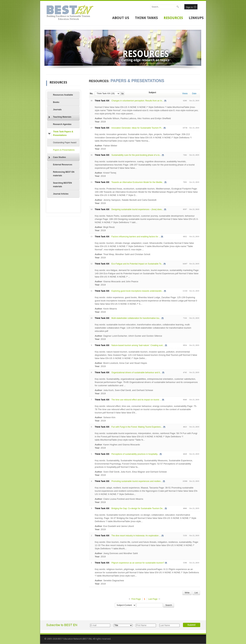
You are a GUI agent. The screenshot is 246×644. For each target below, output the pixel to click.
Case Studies (57, 157)
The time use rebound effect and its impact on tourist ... (136, 400)
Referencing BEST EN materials (64, 174)
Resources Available (63, 95)
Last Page (153, 599)
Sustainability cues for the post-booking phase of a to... (136, 155)
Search (169, 605)
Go (122, 94)
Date (194, 94)
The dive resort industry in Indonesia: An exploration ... (136, 536)
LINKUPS (196, 18)
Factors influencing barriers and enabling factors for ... (136, 237)
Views (185, 94)
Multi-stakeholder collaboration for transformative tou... (136, 318)
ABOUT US (121, 18)
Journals (57, 110)
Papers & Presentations (64, 150)
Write (187, 593)
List (196, 593)
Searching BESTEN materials (63, 185)
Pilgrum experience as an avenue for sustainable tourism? (138, 563)
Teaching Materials (60, 117)
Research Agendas (62, 124)
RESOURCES (173, 18)
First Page (136, 599)
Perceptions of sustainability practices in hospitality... (135, 454)
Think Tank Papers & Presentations (61, 133)
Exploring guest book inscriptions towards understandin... (137, 291)
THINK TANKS (146, 18)
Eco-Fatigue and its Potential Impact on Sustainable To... (137, 264)
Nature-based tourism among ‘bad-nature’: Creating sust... (138, 345)
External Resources (63, 165)
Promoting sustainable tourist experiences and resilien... (137, 481)
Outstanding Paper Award (65, 143)
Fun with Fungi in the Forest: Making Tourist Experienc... (137, 427)
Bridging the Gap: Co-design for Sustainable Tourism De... (138, 508)
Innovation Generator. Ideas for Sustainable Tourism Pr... (137, 128)
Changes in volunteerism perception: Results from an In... (137, 101)
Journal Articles (61, 194)
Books (56, 102)
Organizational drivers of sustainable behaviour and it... (136, 373)
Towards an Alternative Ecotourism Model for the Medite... (138, 182)
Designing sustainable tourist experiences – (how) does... (137, 209)
